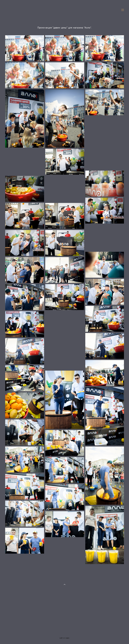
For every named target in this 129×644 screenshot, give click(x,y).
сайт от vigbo (64, 638)
